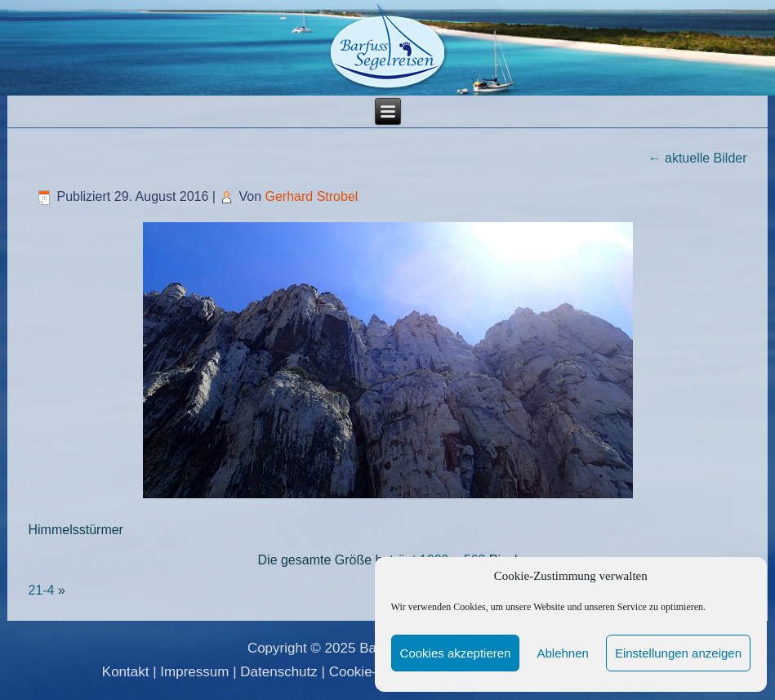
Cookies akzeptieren (456, 653)
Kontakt (126, 672)
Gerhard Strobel (312, 196)
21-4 (41, 590)
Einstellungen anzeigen (678, 653)
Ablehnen (562, 653)
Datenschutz (279, 672)
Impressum (194, 672)
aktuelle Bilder (698, 158)
